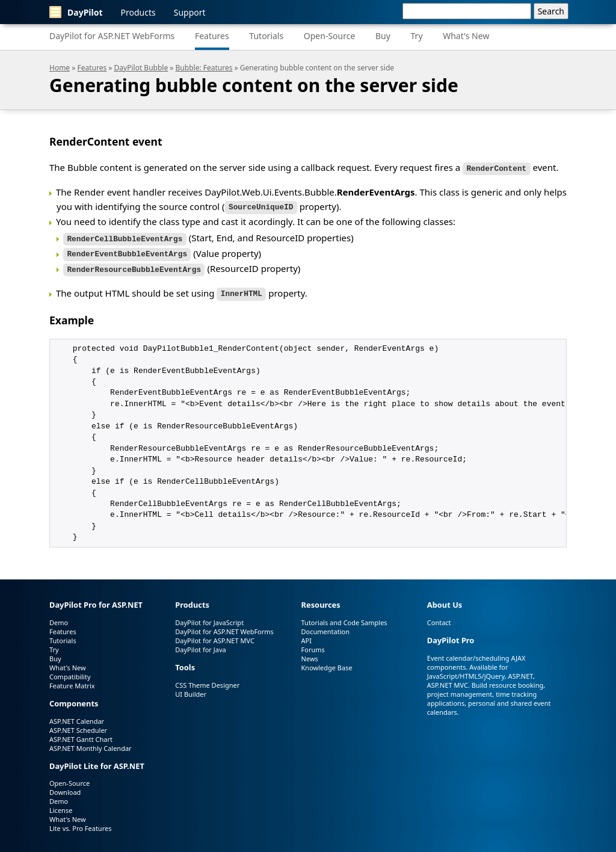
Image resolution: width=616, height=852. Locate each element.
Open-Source (330, 36)
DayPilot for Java (200, 644)
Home (60, 68)
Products (138, 12)
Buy (383, 36)
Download (65, 787)
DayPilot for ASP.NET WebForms (112, 36)
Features (212, 36)
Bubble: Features (204, 68)
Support (190, 12)
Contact (439, 617)
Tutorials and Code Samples (344, 617)
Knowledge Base (327, 662)
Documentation (325, 626)
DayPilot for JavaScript (209, 617)
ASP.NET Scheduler (78, 725)
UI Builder (191, 689)
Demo (59, 617)
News (310, 653)
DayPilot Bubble (141, 68)
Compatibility (70, 671)
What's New (466, 36)
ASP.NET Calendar (77, 716)
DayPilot (76, 12)
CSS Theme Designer (207, 680)
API (306, 635)
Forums (313, 644)
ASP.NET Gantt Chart (81, 734)
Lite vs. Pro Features (80, 823)
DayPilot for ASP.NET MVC (215, 635)
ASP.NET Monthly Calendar (91, 743)
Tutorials (266, 36)
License (61, 805)
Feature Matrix (72, 680)
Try (417, 36)
